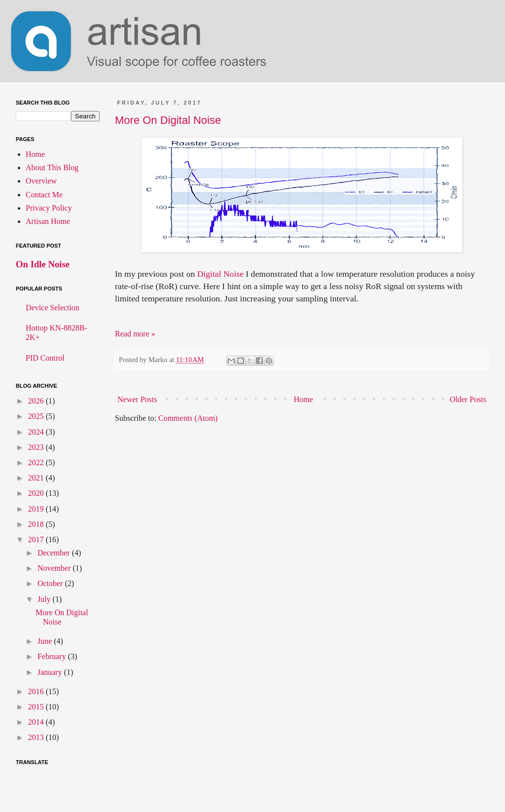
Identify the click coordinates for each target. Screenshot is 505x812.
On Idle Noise (43, 264)
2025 (37, 416)
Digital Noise (220, 274)
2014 (37, 722)
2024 (37, 432)
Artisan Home (48, 221)
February (53, 656)
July (45, 599)
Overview (41, 181)
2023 (37, 447)
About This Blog (52, 167)
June (46, 641)
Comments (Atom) (188, 418)
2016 (37, 691)
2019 (37, 509)
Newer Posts (137, 399)
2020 (37, 493)
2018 (37, 524)
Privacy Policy (49, 208)
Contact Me (44, 195)
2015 (37, 707)
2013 (37, 737)
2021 (37, 478)
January (51, 672)
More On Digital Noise (168, 120)
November (55, 568)
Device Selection (53, 308)
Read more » (135, 334)
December (55, 553)
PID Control (45, 358)
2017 (37, 539)
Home (304, 399)
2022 (37, 462)
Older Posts (468, 399)
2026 (37, 401)
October (51, 583)
